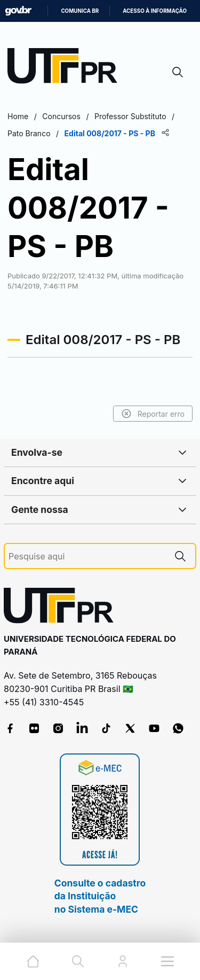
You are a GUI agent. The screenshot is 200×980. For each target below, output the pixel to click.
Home (18, 116)
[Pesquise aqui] (87, 557)
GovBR (18, 11)
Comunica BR (80, 11)
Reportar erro (153, 414)
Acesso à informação (155, 11)
